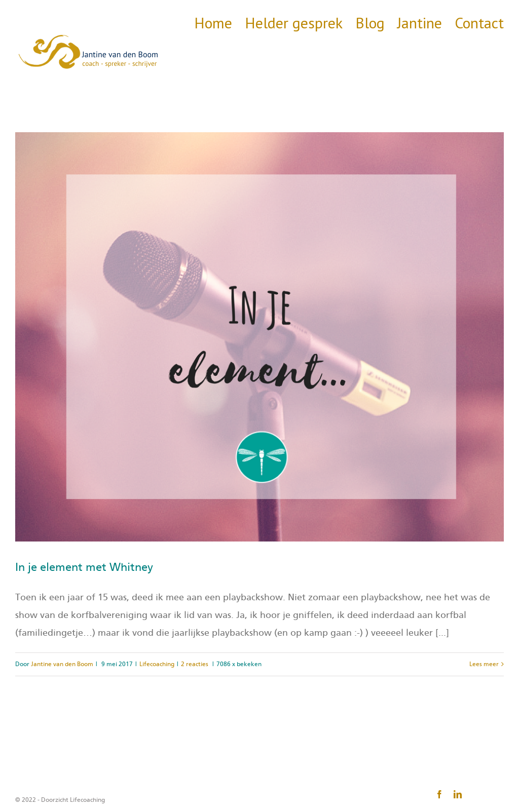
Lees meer (484, 664)
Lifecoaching (157, 664)
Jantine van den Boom (62, 664)
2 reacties (195, 664)
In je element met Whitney (84, 567)
